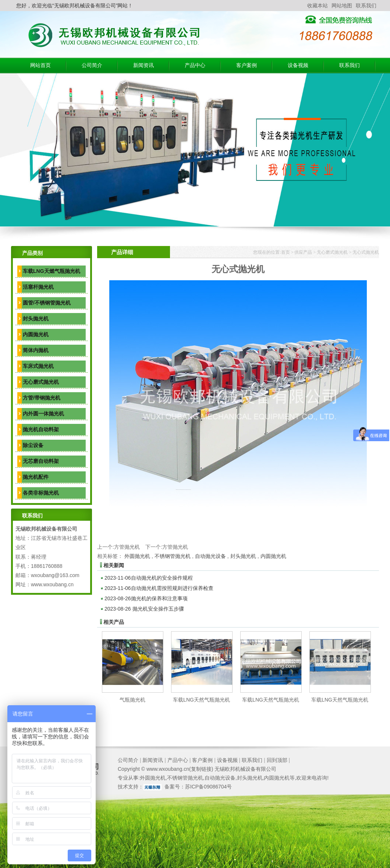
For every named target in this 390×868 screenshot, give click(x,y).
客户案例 (247, 65)
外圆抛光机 (137, 556)
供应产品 (303, 252)
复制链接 (201, 769)
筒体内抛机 (36, 350)
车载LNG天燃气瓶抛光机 (52, 271)
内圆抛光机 (36, 334)
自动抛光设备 (210, 556)
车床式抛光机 (38, 366)
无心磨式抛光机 (41, 382)
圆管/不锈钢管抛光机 (47, 303)
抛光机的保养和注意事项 (146, 598)
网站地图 (342, 6)
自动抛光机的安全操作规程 (149, 578)
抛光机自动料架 (41, 429)
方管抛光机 (127, 547)
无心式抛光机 (366, 252)
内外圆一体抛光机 (43, 414)
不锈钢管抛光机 (173, 556)
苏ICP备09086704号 (209, 787)
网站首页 (40, 65)
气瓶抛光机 (132, 700)
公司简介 (92, 65)
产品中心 (195, 65)
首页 (286, 252)
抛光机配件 (36, 477)
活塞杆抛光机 (38, 287)
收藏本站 (318, 6)
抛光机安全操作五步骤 (144, 609)
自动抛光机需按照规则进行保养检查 (159, 588)
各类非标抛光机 (41, 493)
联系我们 (366, 6)
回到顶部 (277, 760)
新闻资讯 (143, 65)
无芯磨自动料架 (41, 461)
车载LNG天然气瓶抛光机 (201, 700)
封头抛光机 (36, 319)
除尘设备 (33, 445)
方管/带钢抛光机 (42, 398)
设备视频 (298, 65)
